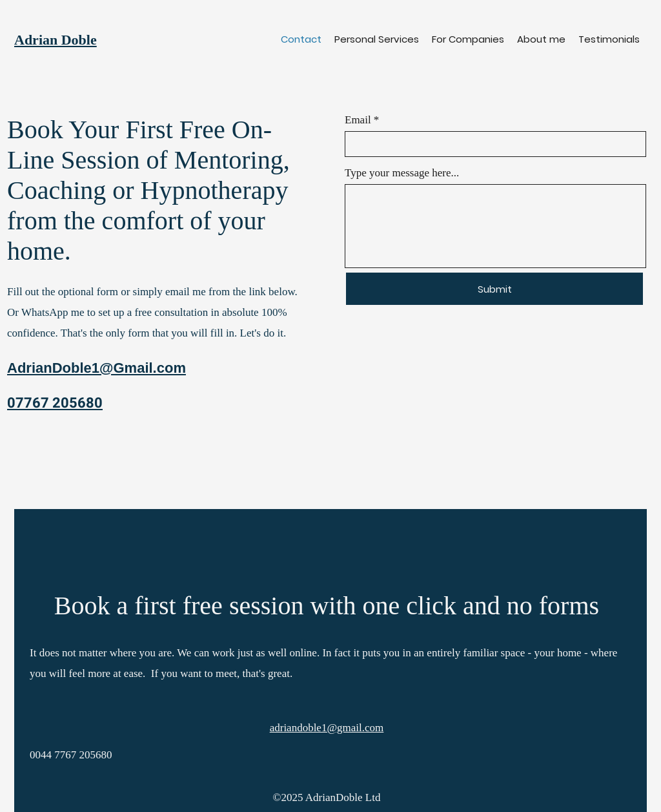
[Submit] (494, 289)
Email (358, 120)
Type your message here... (402, 173)
